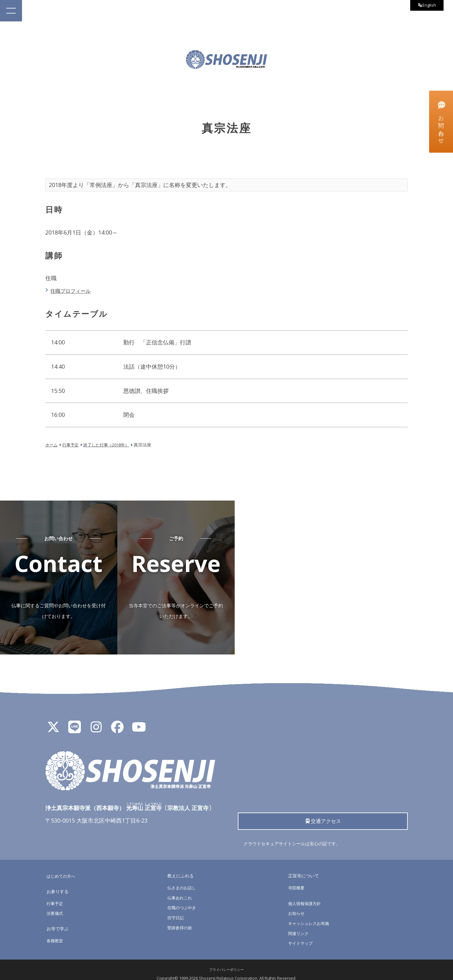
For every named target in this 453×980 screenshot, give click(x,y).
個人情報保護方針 (306, 895)
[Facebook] (117, 719)
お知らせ (297, 905)
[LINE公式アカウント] (75, 719)
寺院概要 (297, 879)
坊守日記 (176, 909)
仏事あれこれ (181, 889)
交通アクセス (323, 812)
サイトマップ (301, 935)
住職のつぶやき (183, 899)
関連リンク (299, 925)
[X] (53, 719)
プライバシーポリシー (226, 961)
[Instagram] (96, 719)
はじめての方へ (62, 868)
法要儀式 (55, 905)
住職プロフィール (74, 291)
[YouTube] (139, 719)
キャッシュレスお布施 (310, 915)
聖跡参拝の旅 (181, 919)
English (425, 6)
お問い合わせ (441, 121)
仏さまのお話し (183, 879)
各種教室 (55, 932)
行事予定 (55, 895)
